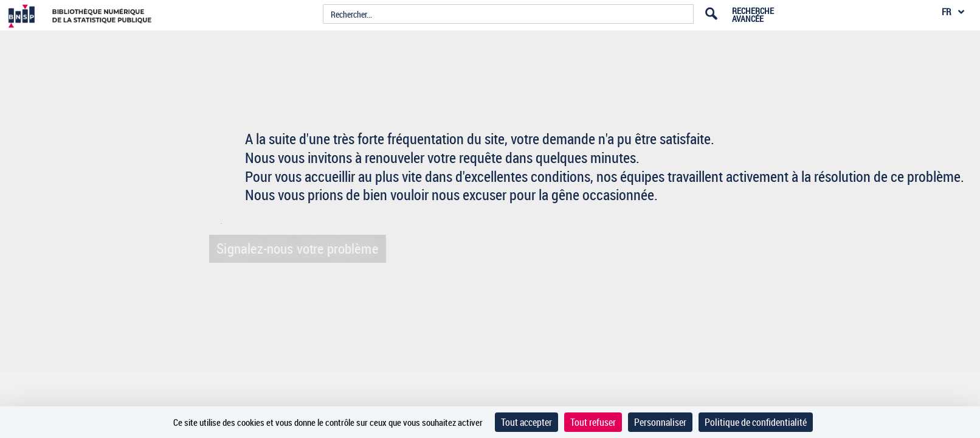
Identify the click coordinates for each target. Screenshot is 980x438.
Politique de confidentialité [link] (756, 422)
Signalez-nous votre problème (294, 249)
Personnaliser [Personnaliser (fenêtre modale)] (660, 422)
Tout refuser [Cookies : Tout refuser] (593, 422)
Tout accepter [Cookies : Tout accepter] (526, 422)
